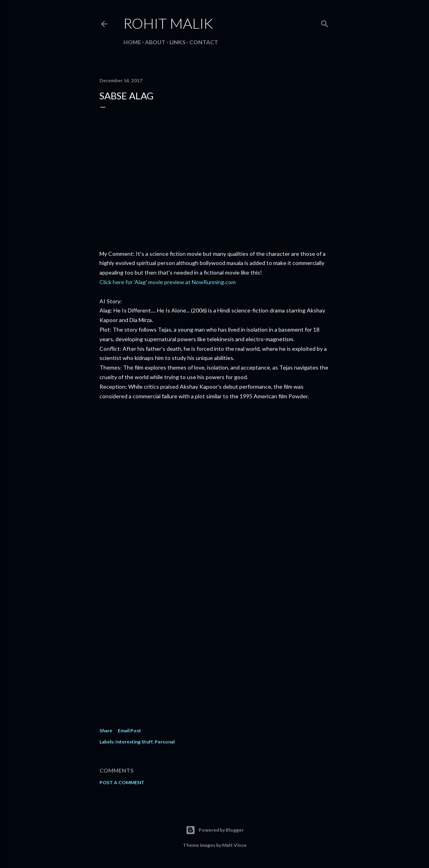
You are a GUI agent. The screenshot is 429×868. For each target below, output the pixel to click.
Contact (204, 42)
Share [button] (106, 731)
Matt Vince (234, 845)
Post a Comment (122, 782)
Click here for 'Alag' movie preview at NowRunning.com (168, 282)
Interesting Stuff (134, 742)
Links (177, 42)
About (155, 42)
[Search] (325, 22)
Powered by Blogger (215, 830)
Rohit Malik (168, 23)
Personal (165, 742)
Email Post (129, 731)
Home (132, 42)
